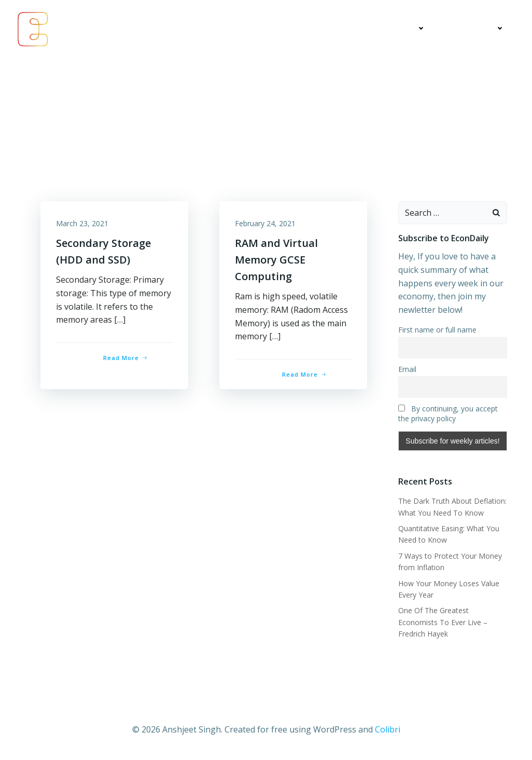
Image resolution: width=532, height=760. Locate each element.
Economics (264, 29)
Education (400, 29)
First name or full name (437, 330)
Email (407, 369)
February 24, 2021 (265, 223)
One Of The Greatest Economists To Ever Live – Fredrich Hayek (443, 623)
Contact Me (475, 29)
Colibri (388, 729)
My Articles (330, 29)
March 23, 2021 (82, 223)
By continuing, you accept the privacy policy (448, 413)
